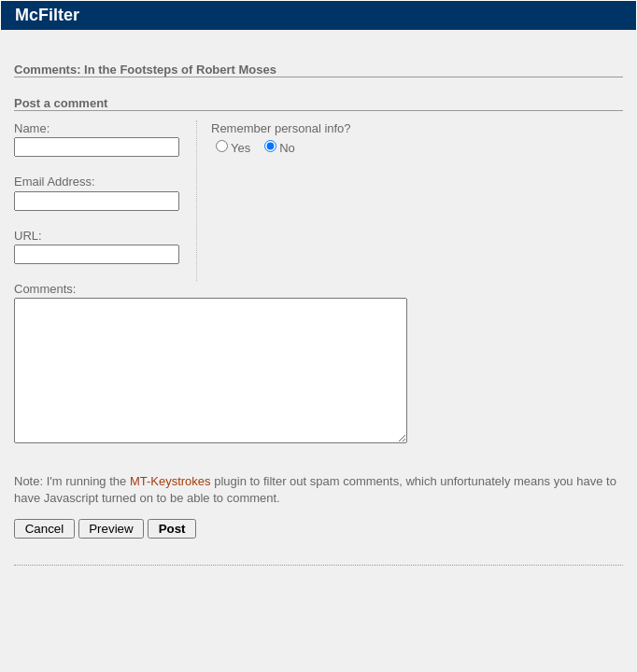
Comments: (45, 289)
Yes (241, 148)
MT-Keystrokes (170, 509)
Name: (32, 128)
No (287, 148)
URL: (28, 236)
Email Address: (55, 182)
